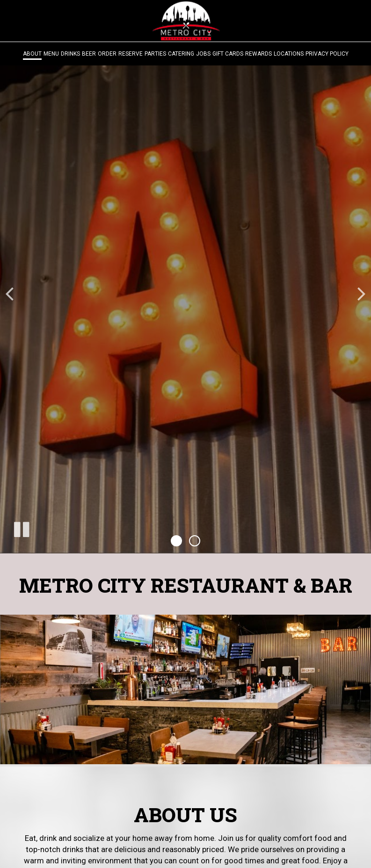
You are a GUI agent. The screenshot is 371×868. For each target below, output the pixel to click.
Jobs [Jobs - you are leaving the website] (203, 54)
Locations (289, 54)
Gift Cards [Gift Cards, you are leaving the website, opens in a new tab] (228, 54)
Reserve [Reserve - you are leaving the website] (131, 54)
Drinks (70, 54)
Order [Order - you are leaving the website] (107, 54)
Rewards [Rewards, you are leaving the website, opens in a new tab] (258, 54)
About (32, 54)
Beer (89, 54)
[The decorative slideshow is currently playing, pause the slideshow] (21, 528)
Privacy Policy (327, 54)
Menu (51, 54)
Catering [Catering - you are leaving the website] (181, 54)
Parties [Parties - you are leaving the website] (155, 54)
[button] (176, 541)
